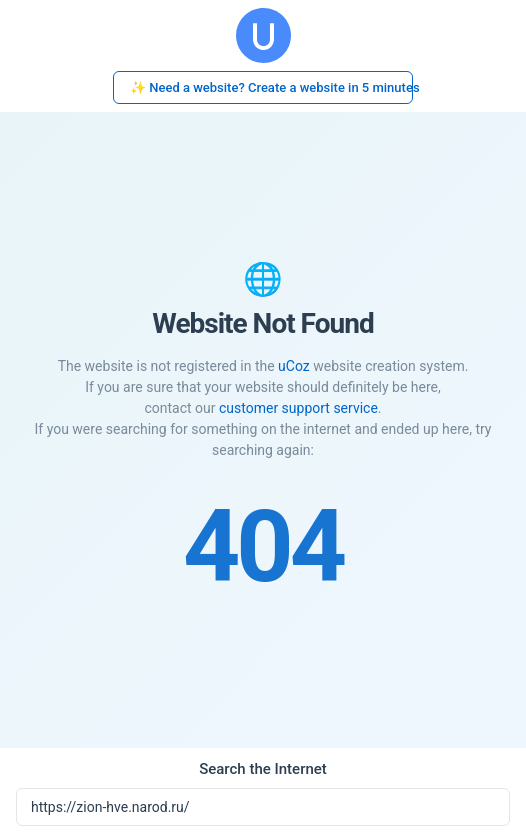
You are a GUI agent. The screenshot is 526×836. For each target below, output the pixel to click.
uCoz (294, 366)
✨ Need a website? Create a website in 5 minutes (271, 87)
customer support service (298, 408)
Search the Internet (263, 769)
